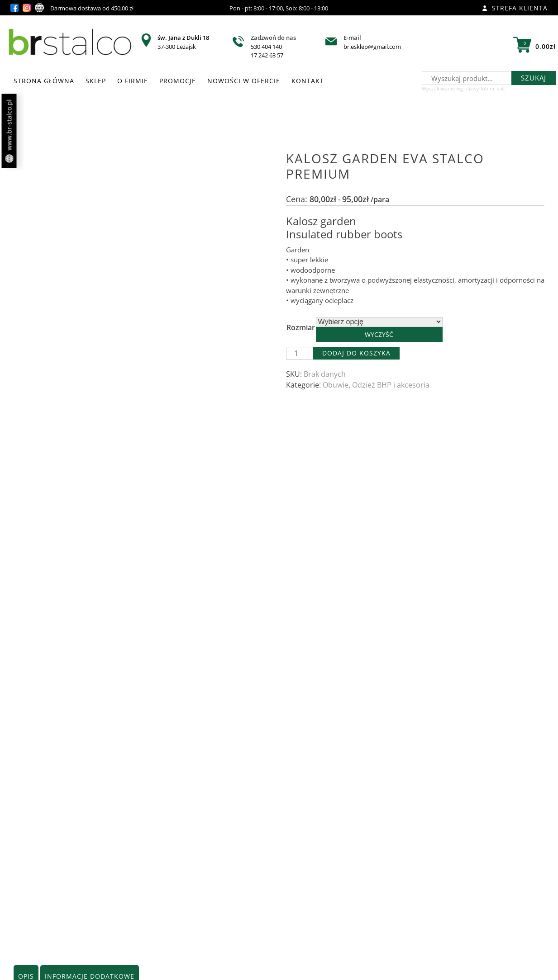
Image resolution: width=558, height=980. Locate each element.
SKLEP (96, 81)
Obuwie (336, 385)
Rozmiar (301, 327)
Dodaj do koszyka (356, 353)
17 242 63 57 (267, 55)
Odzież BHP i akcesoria (391, 385)
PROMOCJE (178, 81)
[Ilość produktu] (300, 353)
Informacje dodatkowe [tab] (90, 419)
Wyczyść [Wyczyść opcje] (379, 334)
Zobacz (101, 913)
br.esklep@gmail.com (372, 47)
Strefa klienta (515, 8)
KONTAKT (308, 81)
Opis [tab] (26, 419)
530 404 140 (266, 47)
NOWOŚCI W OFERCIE (244, 81)
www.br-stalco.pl (9, 131)
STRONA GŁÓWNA (44, 81)
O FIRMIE (133, 81)
